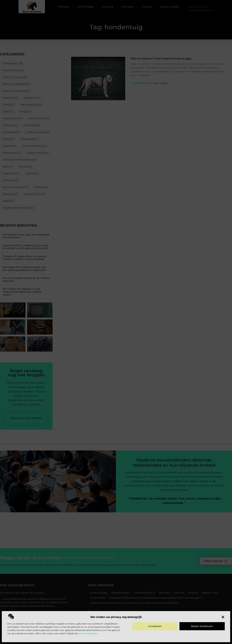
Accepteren (155, 626)
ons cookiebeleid (88, 633)
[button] (223, 617)
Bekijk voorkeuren (202, 626)
